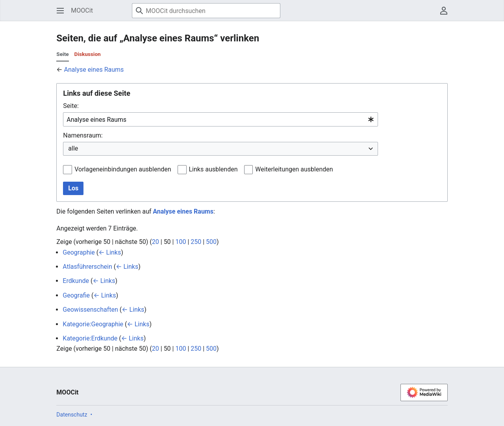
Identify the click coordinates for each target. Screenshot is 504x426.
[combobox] (220, 120)
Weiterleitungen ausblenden (294, 169)
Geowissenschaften (90, 310)
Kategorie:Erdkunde (90, 338)
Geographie (79, 252)
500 (211, 242)
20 (156, 242)
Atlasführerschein (87, 267)
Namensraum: (83, 135)
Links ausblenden (213, 169)
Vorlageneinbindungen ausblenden (123, 169)
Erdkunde (76, 281)
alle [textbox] (73, 148)
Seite (62, 54)
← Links (110, 252)
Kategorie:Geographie (93, 324)
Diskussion (88, 54)
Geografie (76, 295)
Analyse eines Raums (94, 70)
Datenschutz (72, 415)
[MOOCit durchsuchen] (206, 11)
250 (196, 242)
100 (181, 242)
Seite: (71, 106)
